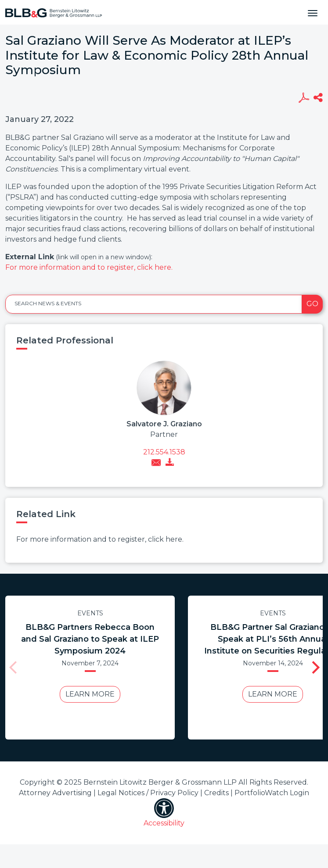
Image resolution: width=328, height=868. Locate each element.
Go (312, 304)
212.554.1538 (164, 452)
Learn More (90, 694)
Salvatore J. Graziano (164, 424)
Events (90, 613)
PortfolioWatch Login (272, 793)
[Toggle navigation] (313, 12)
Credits (216, 793)
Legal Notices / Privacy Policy (148, 793)
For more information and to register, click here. (89, 267)
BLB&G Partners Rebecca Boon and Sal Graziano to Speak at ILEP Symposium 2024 (90, 639)
